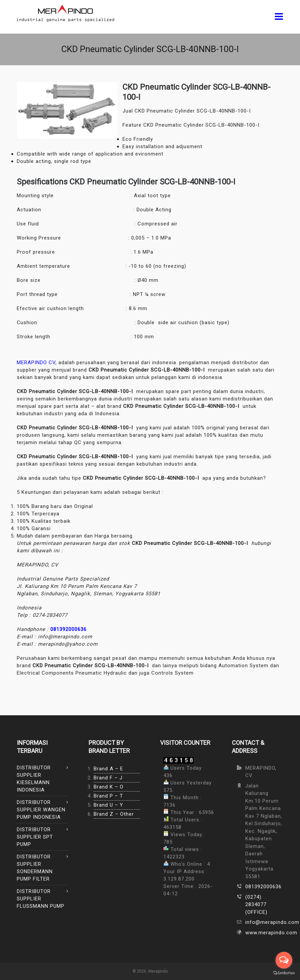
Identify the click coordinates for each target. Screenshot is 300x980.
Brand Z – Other (114, 814)
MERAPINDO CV (36, 363)
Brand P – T (108, 796)
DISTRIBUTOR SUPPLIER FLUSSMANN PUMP (41, 899)
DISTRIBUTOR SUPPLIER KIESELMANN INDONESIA (34, 779)
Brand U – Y (108, 805)
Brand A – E (108, 769)
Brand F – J (108, 778)
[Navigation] (279, 17)
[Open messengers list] (284, 960)
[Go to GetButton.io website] (284, 973)
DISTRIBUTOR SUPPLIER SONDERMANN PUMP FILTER (35, 868)
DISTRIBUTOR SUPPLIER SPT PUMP (35, 837)
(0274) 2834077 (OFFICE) (256, 905)
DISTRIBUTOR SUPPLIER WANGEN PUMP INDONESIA (41, 810)
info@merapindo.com (264, 922)
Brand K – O (109, 787)
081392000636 (68, 629)
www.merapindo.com (264, 933)
